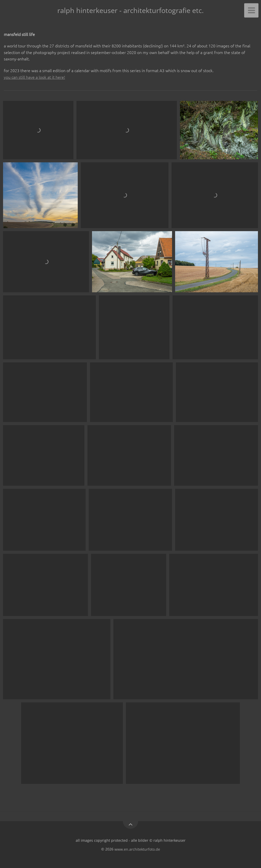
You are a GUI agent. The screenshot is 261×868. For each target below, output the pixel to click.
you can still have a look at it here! (34, 77)
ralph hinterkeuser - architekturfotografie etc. (130, 10)
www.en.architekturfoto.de (137, 849)
